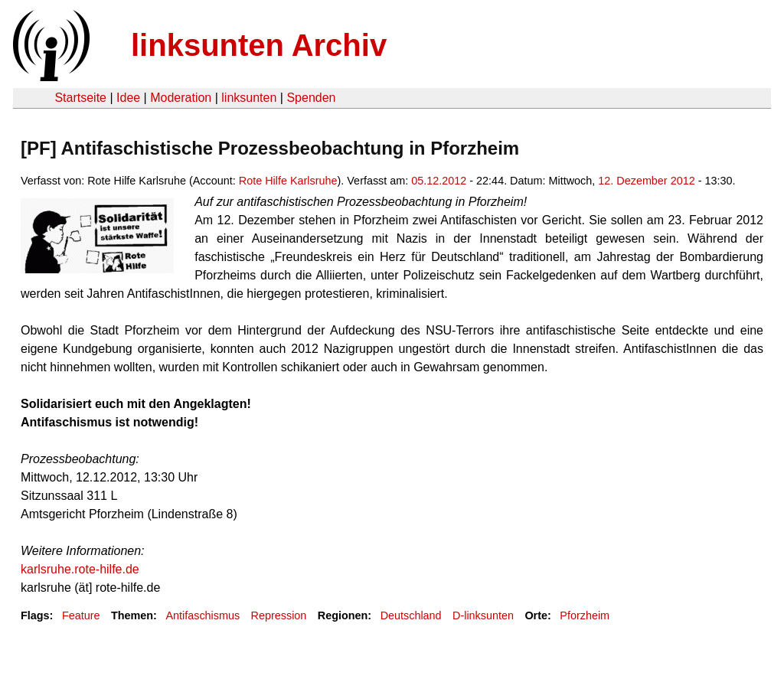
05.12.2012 (439, 181)
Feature (81, 615)
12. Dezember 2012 (646, 181)
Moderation (181, 98)
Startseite (80, 98)
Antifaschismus (203, 615)
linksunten (249, 98)
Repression (279, 615)
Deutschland (411, 615)
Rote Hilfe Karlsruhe (288, 181)
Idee (128, 98)
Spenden (311, 98)
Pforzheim (585, 615)
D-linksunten (483, 615)
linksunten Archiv (259, 45)
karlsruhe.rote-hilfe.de (80, 569)
